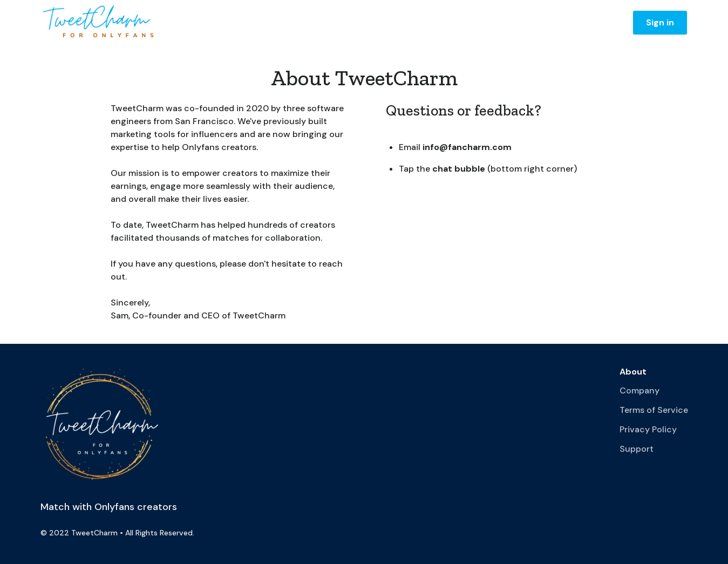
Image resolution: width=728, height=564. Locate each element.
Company (639, 390)
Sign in (660, 22)
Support (637, 449)
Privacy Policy (648, 429)
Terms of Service (654, 410)
